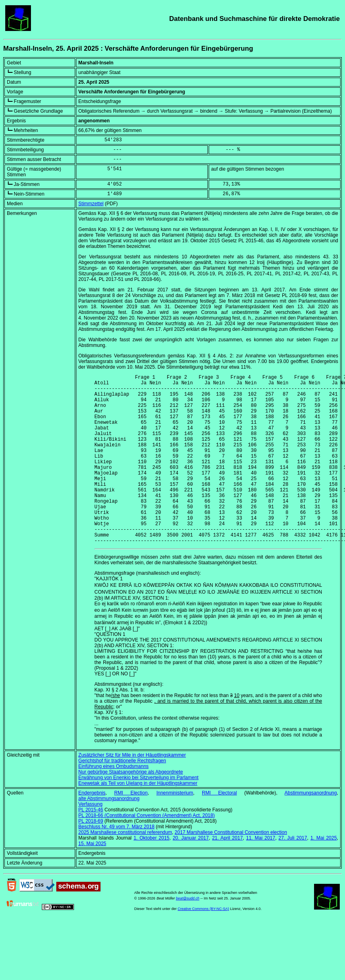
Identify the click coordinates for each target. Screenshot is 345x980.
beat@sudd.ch (187, 935)
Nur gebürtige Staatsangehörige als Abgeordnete (131, 808)
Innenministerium (175, 829)
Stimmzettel (91, 204)
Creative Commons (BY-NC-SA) (203, 945)
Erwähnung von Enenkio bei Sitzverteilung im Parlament (139, 814)
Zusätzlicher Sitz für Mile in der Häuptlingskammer (132, 791)
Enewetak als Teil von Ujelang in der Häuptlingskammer (138, 819)
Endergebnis (92, 829)
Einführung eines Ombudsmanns (114, 803)
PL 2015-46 (91, 846)
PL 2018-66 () (147, 852)
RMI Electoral (219, 829)
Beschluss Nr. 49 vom (116, 863)
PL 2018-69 (91, 857)
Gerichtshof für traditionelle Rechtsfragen (122, 797)
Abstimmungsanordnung (311, 829)
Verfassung (90, 840)
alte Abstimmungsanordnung (109, 835)
